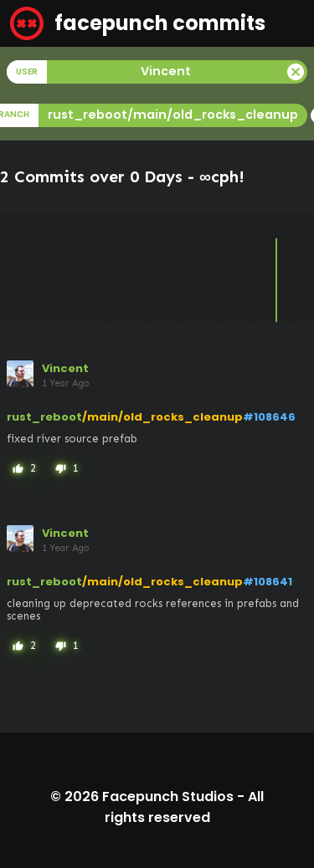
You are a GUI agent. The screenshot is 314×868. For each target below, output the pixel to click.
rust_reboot (44, 417)
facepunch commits (138, 23)
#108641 (268, 582)
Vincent (65, 368)
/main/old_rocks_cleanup (162, 417)
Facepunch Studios (168, 797)
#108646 (269, 417)
